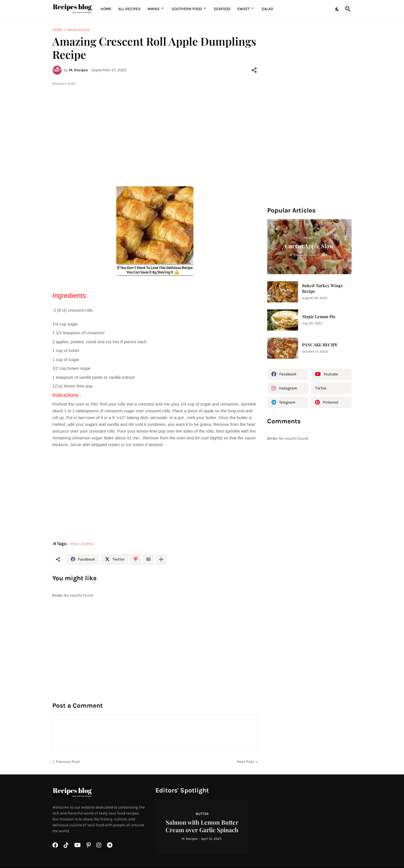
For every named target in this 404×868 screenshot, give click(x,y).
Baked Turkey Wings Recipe (322, 288)
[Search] (347, 9)
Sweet (243, 9)
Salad (267, 9)
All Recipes (130, 9)
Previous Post (68, 762)
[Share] (254, 70)
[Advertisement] (155, 126)
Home (106, 9)
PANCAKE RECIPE (320, 345)
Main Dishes (78, 30)
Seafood (222, 9)
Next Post (245, 762)
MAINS (154, 9)
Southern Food (187, 9)
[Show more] (161, 559)
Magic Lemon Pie (319, 317)
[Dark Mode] (337, 9)
